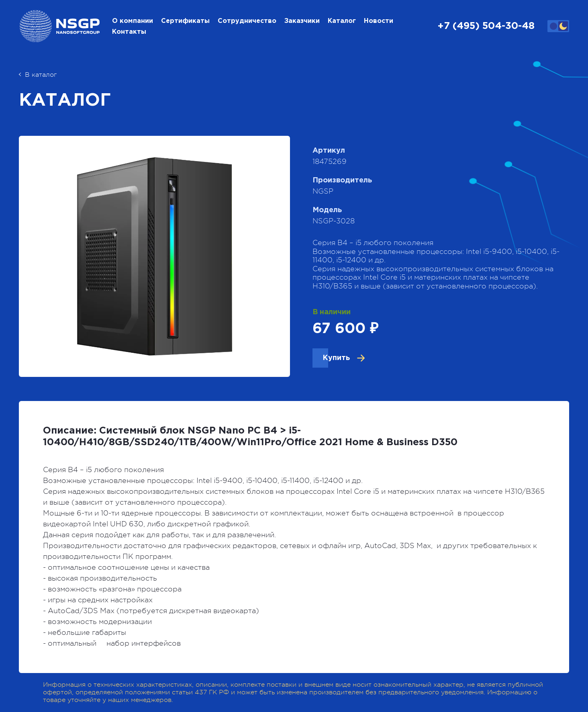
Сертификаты (185, 21)
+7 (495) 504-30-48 (486, 26)
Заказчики (302, 21)
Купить (336, 358)
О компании (133, 21)
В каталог (38, 75)
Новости (379, 21)
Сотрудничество (247, 21)
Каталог (342, 21)
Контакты (129, 32)
